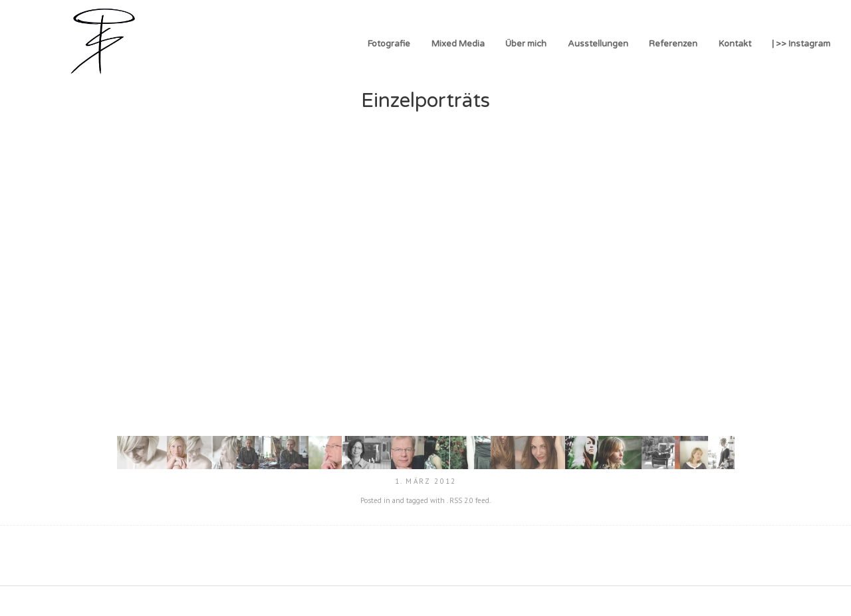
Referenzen (673, 44)
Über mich (526, 44)
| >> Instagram (801, 44)
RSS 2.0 (461, 500)
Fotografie (389, 44)
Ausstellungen (598, 44)
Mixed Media (458, 44)
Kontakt (735, 44)
